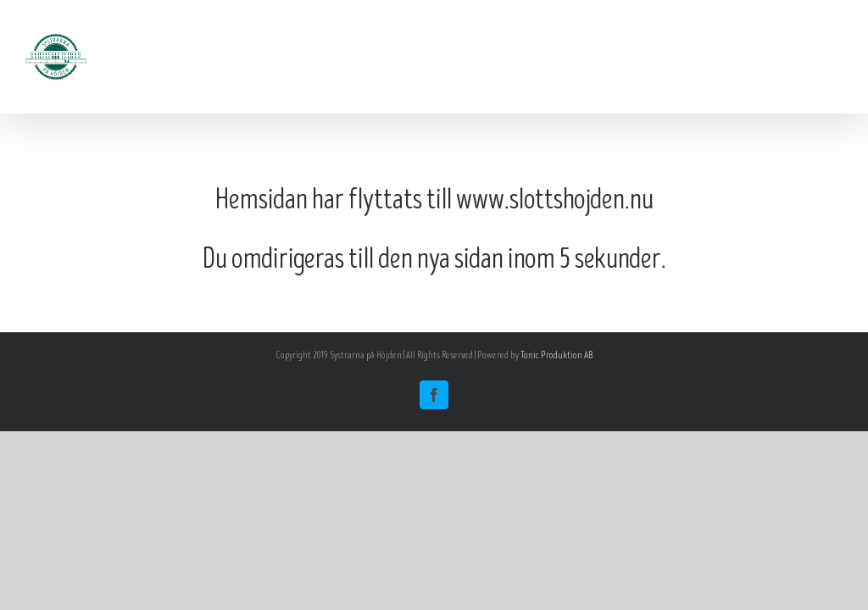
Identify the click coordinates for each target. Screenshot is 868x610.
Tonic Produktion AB (556, 355)
